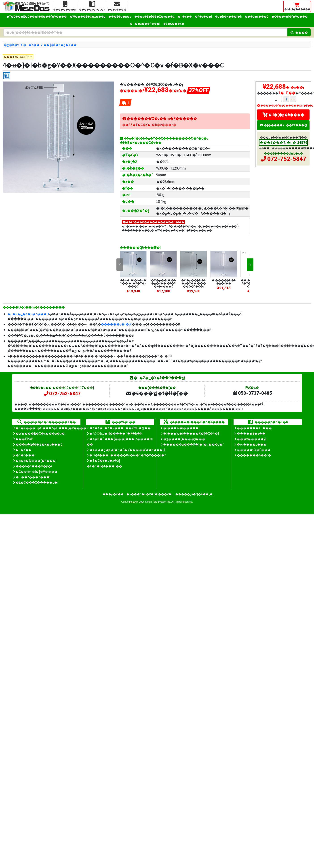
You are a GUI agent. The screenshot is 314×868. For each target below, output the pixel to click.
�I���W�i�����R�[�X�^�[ (191, 433)
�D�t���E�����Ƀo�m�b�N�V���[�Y (128, 455)
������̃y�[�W (116, 324)
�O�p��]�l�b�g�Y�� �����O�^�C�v (194, 283)
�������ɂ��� (254, 428)
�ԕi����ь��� (252, 444)
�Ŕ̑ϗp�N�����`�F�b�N (116, 433)
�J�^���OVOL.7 (157, 226)
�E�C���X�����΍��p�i (37, 482)
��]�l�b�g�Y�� (60, 45)
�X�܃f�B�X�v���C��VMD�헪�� (120, 428)
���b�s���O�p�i (34, 466)
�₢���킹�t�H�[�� (157, 393)
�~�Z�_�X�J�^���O (28, 314)
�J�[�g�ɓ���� (283, 115)
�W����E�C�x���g (87, 16)
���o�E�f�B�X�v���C (154, 16)
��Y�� (185, 16)
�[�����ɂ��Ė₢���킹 (283, 125)
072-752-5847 (287, 159)
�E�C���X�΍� (174, 24)
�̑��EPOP (24, 439)
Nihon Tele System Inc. (158, 502)
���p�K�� (113, 494)
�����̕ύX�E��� (254, 450)
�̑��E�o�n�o (120, 16)
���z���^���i (145, 24)
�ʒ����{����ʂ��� (184, 439)
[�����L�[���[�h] (145, 32)
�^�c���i (203, 16)
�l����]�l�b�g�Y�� (224, 282)
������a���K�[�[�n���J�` (194, 444)
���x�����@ (252, 439)
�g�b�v (11, 45)
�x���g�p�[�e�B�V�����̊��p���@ (127, 450)
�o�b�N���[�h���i (36, 461)
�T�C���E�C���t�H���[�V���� (37, 16)
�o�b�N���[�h (228, 16)
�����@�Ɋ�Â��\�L (195, 494)
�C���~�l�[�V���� (290, 16)
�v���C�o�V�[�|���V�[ (150, 494)
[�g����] (7, 76)
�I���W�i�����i (181, 428)
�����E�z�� (251, 433)
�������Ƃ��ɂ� (254, 455)
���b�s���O (257, 16)
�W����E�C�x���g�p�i (41, 433)
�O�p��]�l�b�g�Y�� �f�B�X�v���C (163, 283)
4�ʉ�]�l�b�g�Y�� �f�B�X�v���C (133, 283)
